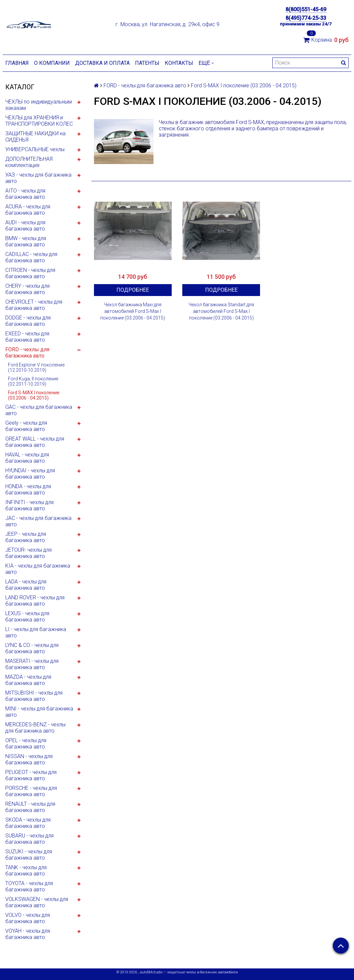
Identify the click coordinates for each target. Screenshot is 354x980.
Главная (17, 63)
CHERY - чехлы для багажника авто (27, 289)
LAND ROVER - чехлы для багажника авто (35, 601)
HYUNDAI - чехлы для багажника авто (30, 474)
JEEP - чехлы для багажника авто (26, 537)
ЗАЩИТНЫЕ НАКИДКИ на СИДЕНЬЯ (35, 137)
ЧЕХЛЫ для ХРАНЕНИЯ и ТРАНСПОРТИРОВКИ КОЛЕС (39, 121)
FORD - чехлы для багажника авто (27, 353)
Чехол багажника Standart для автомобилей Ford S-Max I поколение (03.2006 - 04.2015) (221, 311)
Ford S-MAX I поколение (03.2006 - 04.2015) (34, 395)
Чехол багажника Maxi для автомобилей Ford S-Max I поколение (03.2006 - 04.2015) (133, 311)
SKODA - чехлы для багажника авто (28, 823)
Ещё (206, 63)
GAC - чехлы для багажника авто (39, 410)
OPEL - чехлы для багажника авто (26, 744)
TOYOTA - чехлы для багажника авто (29, 886)
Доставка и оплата (102, 63)
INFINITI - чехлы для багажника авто (29, 505)
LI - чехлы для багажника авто (36, 632)
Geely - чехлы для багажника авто (26, 426)
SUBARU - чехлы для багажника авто (29, 839)
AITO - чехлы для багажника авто (25, 194)
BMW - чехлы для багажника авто (26, 241)
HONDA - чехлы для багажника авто (28, 490)
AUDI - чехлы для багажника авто (25, 226)
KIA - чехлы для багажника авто (38, 569)
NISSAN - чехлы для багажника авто (29, 759)
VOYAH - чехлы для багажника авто (28, 934)
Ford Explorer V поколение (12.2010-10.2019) (36, 367)
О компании (52, 63)
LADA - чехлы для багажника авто (26, 585)
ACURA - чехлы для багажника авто (28, 210)
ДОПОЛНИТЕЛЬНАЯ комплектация (29, 162)
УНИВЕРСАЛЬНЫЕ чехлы (35, 149)
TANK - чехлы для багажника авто (26, 871)
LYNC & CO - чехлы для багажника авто (32, 648)
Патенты (147, 63)
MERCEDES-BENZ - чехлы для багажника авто (35, 728)
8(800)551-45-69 (306, 9)
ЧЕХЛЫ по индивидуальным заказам (39, 105)
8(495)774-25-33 (306, 18)
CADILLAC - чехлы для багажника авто (31, 257)
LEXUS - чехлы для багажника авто (27, 617)
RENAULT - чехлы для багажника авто (30, 807)
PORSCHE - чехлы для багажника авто (31, 791)
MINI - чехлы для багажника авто (39, 712)
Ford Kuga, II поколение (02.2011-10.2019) (33, 381)
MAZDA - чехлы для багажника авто (28, 680)
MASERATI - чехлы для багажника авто (32, 664)
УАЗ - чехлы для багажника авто (38, 178)
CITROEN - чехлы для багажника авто (30, 273)
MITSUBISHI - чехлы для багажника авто (34, 696)
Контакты (179, 63)
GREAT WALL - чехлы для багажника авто (35, 442)
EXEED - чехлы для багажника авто (27, 337)
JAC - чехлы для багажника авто (38, 521)
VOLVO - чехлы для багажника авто (28, 918)
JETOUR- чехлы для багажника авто (28, 553)
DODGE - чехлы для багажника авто (28, 321)
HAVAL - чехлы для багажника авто (27, 458)
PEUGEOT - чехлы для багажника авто (31, 775)
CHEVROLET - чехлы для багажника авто (34, 305)
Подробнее (133, 290)
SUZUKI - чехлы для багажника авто (29, 855)
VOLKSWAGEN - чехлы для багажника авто (37, 902)
